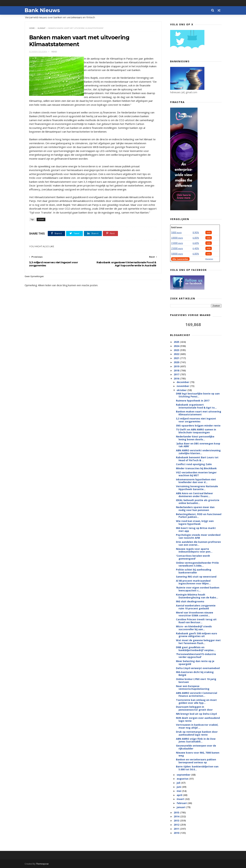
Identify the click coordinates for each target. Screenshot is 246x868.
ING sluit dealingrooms (190, 601)
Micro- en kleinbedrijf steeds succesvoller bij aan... (194, 628)
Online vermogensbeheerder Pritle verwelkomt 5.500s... (197, 564)
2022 (177, 354)
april (180, 795)
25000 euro (177, 248)
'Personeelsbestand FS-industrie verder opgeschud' (196, 656)
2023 (177, 350)
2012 (177, 825)
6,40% (196, 248)
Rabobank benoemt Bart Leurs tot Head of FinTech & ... (197, 459)
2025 (177, 342)
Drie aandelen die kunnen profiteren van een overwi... (198, 543)
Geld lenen (177, 227)
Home (32, 28)
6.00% (196, 238)
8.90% (196, 232)
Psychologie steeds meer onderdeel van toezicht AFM (198, 536)
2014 (177, 816)
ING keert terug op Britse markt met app (196, 529)
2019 (177, 366)
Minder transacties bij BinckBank (196, 468)
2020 (177, 362)
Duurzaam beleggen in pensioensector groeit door (194, 708)
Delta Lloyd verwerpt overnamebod (198, 668)
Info (209, 232)
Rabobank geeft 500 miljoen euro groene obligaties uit (197, 635)
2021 (177, 358)
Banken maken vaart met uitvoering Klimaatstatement (199, 413)
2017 (177, 374)
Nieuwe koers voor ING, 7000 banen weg (198, 754)
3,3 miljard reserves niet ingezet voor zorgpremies (196, 420)
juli (179, 783)
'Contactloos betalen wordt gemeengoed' (193, 557)
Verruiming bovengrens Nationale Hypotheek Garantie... (197, 488)
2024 (177, 346)
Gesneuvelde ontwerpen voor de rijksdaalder (196, 747)
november (183, 386)
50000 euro (177, 254)
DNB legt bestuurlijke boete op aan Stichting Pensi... (198, 395)
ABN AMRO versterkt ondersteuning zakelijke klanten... (198, 452)
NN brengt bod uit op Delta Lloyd (196, 714)
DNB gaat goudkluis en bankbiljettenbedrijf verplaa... (196, 649)
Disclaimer (209, 259)
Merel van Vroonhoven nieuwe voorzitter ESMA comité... (195, 614)
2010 (177, 833)
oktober (182, 390)
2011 (177, 829)
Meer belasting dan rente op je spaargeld (195, 663)
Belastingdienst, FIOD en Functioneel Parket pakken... (199, 516)
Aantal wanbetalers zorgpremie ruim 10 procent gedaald (196, 607)
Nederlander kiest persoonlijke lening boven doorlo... (195, 438)
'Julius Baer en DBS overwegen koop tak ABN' (198, 445)
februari (182, 803)
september (184, 775)
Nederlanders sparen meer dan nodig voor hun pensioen (195, 509)
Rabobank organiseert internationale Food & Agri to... (196, 406)
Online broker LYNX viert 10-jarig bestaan (196, 681)
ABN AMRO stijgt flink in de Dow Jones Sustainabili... (196, 740)
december (183, 382)
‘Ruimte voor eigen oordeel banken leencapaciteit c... (198, 589)
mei (179, 791)
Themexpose (42, 864)
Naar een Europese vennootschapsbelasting (193, 688)
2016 (177, 378)
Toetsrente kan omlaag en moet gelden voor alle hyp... (196, 701)
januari (181, 807)
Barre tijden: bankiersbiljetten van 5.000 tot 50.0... (197, 768)
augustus (183, 779)
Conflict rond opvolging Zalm (194, 464)
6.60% (196, 243)
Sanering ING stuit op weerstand (196, 577)
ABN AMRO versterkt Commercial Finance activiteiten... (197, 694)
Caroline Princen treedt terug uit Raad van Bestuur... (196, 621)
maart (181, 799)
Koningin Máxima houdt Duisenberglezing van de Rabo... (197, 596)
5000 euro (176, 232)
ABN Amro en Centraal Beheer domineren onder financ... (194, 495)
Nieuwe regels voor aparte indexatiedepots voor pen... (194, 550)
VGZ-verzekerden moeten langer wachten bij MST (196, 474)
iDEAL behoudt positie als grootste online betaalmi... (198, 502)
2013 (177, 821)
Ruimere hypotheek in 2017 (193, 401)
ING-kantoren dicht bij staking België (195, 673)
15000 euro (177, 243)
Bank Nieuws (42, 10)
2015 (177, 812)
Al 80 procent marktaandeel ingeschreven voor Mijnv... (193, 582)
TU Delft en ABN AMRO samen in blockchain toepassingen (196, 431)
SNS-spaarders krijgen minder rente (198, 426)
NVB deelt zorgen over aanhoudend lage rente (198, 719)
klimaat (42, 28)
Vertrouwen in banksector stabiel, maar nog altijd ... (197, 726)
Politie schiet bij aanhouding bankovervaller (194, 571)
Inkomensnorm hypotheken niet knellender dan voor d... (196, 481)
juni (179, 787)
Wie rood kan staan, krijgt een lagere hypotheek (195, 522)
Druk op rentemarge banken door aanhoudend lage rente (197, 733)
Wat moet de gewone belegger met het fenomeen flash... (198, 642)
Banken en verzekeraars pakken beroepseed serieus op (196, 761)
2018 (177, 370)
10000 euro (177, 238)
